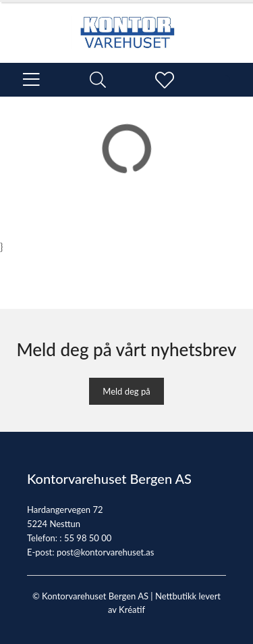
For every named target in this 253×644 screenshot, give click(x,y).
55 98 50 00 (88, 538)
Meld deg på (126, 391)
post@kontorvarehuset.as (105, 552)
